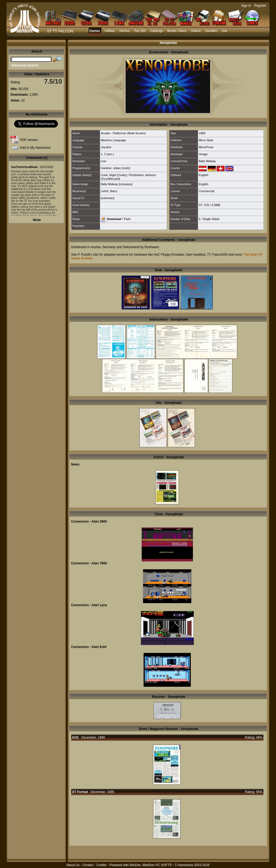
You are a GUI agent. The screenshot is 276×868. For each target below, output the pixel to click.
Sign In (246, 6)
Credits (101, 865)
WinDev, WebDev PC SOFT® (151, 865)
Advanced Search (25, 65)
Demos (124, 31)
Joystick (106, 147)
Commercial (207, 191)
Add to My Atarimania (35, 148)
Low (103, 161)
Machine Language (113, 140)
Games (95, 31)
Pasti (127, 219)
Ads (224, 31)
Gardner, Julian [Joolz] (115, 168)
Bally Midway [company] (116, 184)
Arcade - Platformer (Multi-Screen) (123, 133)
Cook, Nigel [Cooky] (114, 175)
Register (260, 6)
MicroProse (206, 147)
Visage (203, 154)
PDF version (29, 140)
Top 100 (140, 31)
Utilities (110, 31)
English (203, 175)
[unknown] (107, 198)
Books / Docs (177, 31)
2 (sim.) (109, 154)
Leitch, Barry (109, 191)
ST (201, 205)
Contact (88, 865)
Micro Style (206, 140)
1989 (202, 133)
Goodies (211, 31)
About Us (73, 865)
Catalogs (156, 31)
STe (207, 205)
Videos (196, 31)
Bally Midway (207, 161)
